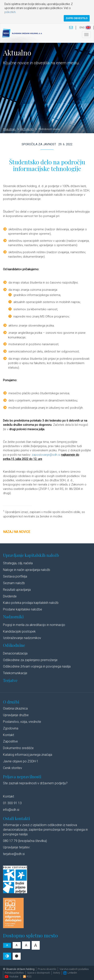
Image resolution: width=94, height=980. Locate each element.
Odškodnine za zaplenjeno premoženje (30, 660)
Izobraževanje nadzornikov (22, 638)
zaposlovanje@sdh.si (46, 455)
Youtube (11, 976)
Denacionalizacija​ (15, 653)
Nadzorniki (13, 617)
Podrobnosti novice (49, 129)
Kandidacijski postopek (19, 631)
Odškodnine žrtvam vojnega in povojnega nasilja (37, 666)
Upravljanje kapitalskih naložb (31, 555)
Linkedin (70, 973)
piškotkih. (10, 12)
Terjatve (10, 680)
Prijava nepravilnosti (22, 777)
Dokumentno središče (18, 748)
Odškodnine (14, 645)
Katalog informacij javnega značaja (28, 755)
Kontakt (9, 735)
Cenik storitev (13, 768)
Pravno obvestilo (47, 969)
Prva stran (11, 129)
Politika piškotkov (14, 973)
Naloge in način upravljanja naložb (27, 570)
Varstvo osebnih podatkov (74, 969)
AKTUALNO (29, 129)
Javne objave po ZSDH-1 (21, 761)
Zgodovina (11, 728)
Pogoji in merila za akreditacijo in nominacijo (34, 625)
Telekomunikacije (15, 673)
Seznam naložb (14, 583)
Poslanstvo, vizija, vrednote (22, 722)
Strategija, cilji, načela (18, 563)
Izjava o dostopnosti (39, 973)
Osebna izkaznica (15, 708)
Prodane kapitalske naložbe (23, 609)
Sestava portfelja (15, 576)
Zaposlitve (10, 741)
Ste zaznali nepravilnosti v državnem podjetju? (35, 783)
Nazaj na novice (17, 532)
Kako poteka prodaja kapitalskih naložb (31, 603)
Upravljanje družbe (16, 715)
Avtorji (57, 973)
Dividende (10, 596)
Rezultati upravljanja (17, 590)
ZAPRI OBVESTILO (77, 18)
